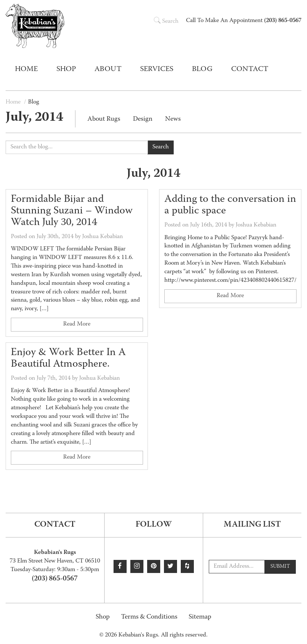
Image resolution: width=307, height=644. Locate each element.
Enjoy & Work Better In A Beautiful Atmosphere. (68, 359)
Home (26, 70)
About (108, 70)
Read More (77, 325)
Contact (250, 70)
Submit (280, 567)
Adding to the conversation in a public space (230, 206)
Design (143, 119)
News (173, 119)
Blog (202, 70)
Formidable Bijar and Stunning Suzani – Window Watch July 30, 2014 (72, 212)
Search (166, 22)
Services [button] (157, 70)
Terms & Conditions (149, 617)
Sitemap (200, 617)
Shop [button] (66, 70)
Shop (103, 617)
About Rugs (104, 119)
